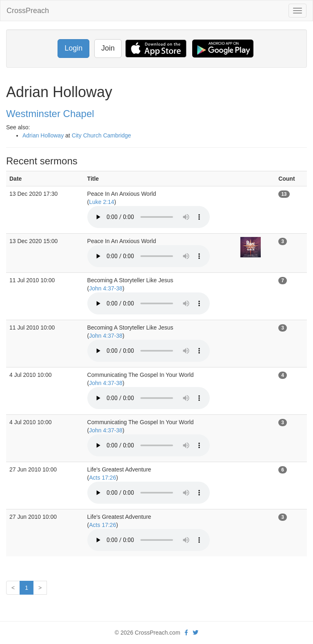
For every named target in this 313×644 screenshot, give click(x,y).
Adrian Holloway (43, 135)
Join (108, 48)
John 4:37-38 (106, 288)
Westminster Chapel (50, 114)
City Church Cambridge (102, 135)
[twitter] (195, 633)
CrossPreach (28, 11)
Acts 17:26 (102, 478)
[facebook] (186, 633)
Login (73, 48)
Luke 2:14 (102, 202)
